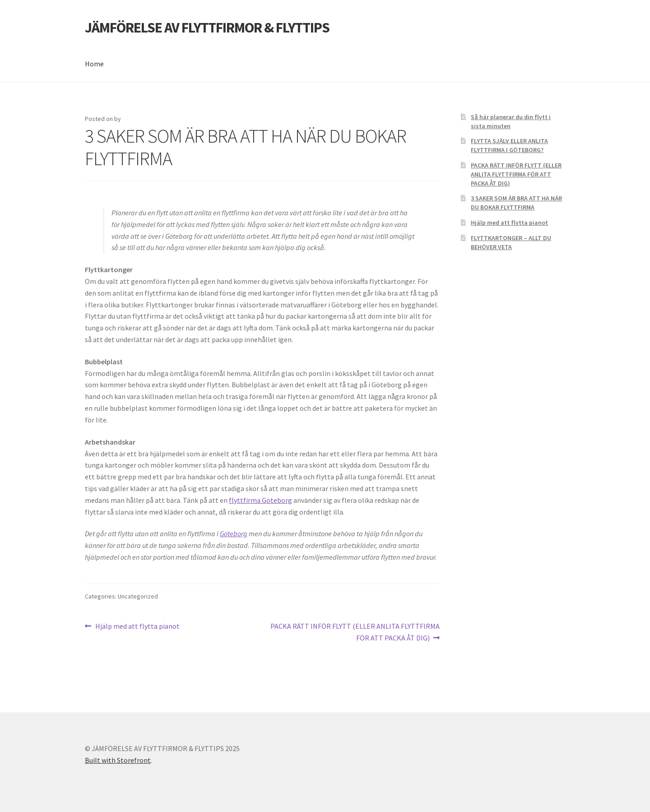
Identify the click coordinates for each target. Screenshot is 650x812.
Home (94, 64)
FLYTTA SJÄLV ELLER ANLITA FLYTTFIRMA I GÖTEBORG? (509, 145)
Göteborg (234, 534)
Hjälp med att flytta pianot (137, 626)
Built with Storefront (118, 760)
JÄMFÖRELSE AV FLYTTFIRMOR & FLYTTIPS (207, 28)
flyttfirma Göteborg (260, 500)
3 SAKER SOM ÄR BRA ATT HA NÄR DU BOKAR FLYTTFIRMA (516, 203)
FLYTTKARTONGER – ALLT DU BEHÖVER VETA (511, 242)
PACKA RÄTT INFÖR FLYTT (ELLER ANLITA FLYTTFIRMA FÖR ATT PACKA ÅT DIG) (355, 631)
